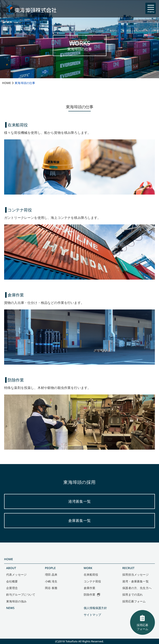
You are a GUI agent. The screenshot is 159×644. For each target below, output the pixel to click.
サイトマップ (92, 615)
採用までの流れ (132, 594)
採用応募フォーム (143, 622)
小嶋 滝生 (51, 581)
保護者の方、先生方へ (137, 588)
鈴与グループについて (21, 594)
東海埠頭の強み (16, 601)
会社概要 (12, 581)
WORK (88, 568)
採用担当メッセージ (135, 575)
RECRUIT (128, 568)
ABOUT (11, 568)
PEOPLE (50, 568)
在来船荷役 (91, 575)
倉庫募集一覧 (79, 520)
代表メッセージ (16, 575)
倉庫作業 (90, 588)
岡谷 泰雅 (51, 588)
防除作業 (92, 594)
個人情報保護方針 (95, 608)
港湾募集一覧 (79, 501)
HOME (9, 559)
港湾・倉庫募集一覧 (135, 581)
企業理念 (12, 588)
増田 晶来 (51, 575)
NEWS (10, 608)
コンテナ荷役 (92, 581)
